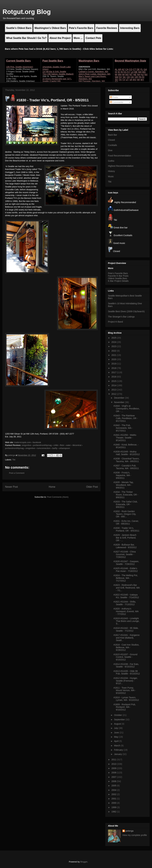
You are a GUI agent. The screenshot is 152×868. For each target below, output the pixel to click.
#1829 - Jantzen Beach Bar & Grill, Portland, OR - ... (125, 538)
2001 (114, 799)
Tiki (14, 460)
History (111, 171)
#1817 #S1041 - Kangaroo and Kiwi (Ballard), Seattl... (127, 638)
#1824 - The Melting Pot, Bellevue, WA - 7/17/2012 (126, 578)
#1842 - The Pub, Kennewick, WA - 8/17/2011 (123, 428)
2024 (114, 342)
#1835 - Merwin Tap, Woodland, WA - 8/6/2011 (124, 485)
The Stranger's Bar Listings (121, 317)
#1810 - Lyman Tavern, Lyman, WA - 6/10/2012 (126, 699)
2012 (114, 394)
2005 (114, 786)
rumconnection (44, 448)
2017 (114, 372)
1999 (114, 807)
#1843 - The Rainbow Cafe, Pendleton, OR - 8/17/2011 (126, 418)
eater (68, 445)
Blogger (84, 862)
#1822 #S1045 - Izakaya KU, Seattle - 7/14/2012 (126, 596)
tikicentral (77, 445)
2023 (114, 346)
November (119, 402)
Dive (110, 150)
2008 (114, 773)
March (117, 746)
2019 (114, 364)
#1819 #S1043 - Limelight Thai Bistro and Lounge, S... (127, 621)
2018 (114, 368)
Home (52, 487)
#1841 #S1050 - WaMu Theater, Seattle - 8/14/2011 (125, 438)
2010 (114, 764)
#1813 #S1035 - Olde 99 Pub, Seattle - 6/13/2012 (127, 672)
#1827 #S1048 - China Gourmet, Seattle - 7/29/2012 (125, 554)
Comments (117, 102)
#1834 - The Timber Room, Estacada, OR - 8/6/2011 (126, 495)
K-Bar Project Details (118, 281)
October (118, 715)
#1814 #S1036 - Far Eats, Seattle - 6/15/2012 (126, 665)
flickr (62, 445)
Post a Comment (17, 473)
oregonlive (26, 445)
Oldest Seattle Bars (118, 278)
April (117, 741)
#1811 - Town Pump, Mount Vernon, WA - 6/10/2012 (125, 690)
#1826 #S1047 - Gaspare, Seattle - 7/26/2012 (126, 563)
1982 (114, 812)
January (118, 754)
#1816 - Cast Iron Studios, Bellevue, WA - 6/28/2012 (126, 647)
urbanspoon (65, 448)
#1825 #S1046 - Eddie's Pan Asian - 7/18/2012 (126, 570)
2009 (114, 768)
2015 (114, 381)
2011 (114, 760)
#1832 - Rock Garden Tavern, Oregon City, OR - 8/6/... (125, 514)
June (117, 733)
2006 (114, 781)
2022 (114, 351)
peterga (130, 831)
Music (111, 176)
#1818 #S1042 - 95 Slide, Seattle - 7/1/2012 (126, 629)
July (116, 728)
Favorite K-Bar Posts (118, 276)
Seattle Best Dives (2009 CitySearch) (126, 311)
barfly (55, 448)
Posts (114, 97)
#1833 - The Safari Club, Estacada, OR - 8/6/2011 (126, 504)
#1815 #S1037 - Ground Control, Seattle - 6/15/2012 (125, 657)
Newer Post (11, 487)
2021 (114, 355)
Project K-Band (115, 322)
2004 (114, 790)
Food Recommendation (120, 156)
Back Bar (112, 135)
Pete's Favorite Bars (118, 273)
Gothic (111, 161)
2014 (114, 385)
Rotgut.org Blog (27, 12)
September (120, 720)
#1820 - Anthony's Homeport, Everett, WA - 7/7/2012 (126, 611)
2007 (114, 777)
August (118, 724)
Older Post (92, 487)
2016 (114, 377)
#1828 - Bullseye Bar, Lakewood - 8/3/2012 (125, 546)
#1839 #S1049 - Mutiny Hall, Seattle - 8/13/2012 (127, 453)
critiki (56, 445)
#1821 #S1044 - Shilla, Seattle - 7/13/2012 (125, 603)
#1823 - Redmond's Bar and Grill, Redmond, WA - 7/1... (127, 588)
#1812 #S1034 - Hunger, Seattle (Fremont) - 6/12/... (126, 681)
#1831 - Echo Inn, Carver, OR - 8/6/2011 (126, 522)
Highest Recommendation (121, 166)
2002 (114, 794)
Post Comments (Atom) (58, 497)
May (116, 737)
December (119, 398)
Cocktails (112, 145)
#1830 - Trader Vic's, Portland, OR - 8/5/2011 (126, 529)
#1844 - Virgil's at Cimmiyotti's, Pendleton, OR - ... (127, 409)
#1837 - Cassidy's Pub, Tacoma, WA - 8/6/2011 (126, 467)
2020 (114, 359)
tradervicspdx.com (23, 442)
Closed (111, 140)
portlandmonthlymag (42, 445)
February (119, 750)
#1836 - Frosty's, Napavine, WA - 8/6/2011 (122, 475)
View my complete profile (135, 835)
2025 (114, 338)
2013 (114, 390)
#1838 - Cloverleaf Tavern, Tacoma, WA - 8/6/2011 (127, 460)
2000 (114, 803)
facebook (37, 442)
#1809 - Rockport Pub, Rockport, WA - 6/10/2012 (125, 707)
